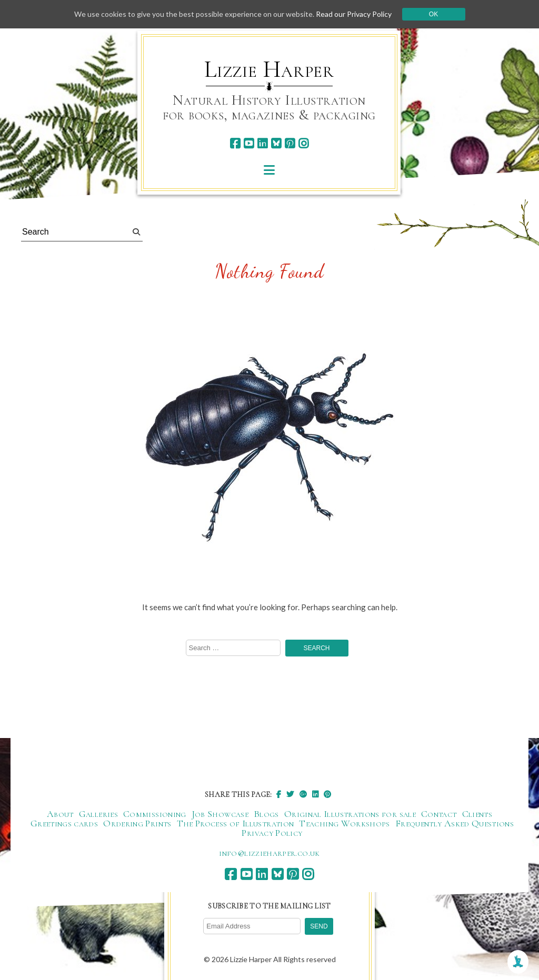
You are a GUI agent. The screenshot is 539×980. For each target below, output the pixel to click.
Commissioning (155, 814)
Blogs (266, 814)
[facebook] (235, 143)
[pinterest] (290, 143)
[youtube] (249, 143)
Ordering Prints (137, 823)
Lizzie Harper (269, 69)
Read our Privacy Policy (354, 14)
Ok (433, 14)
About (60, 814)
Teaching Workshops (344, 823)
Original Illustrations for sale (350, 814)
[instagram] (303, 143)
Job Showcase (220, 814)
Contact (439, 814)
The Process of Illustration (236, 823)
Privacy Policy (272, 833)
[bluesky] (276, 143)
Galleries (98, 814)
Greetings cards (64, 823)
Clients (477, 814)
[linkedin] (262, 143)
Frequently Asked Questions (455, 823)
